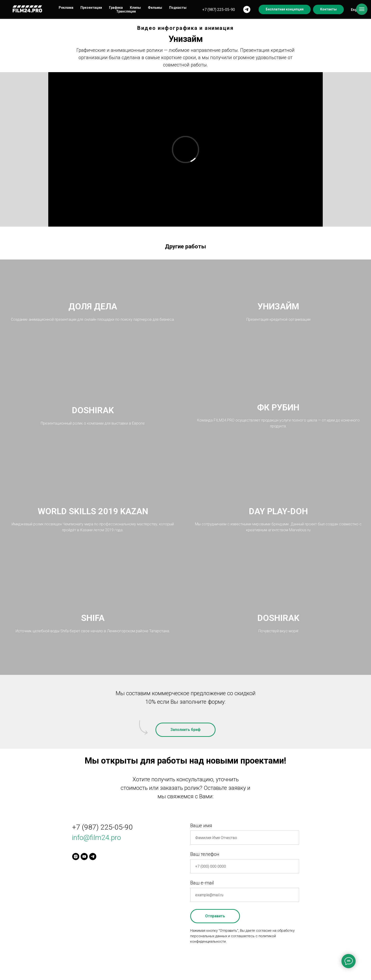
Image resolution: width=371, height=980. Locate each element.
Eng (354, 10)
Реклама (66, 8)
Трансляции (126, 11)
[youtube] (84, 857)
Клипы (135, 8)
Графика (116, 8)
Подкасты (178, 8)
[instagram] (76, 857)
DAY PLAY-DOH (278, 511)
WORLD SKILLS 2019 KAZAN (93, 511)
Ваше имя (201, 826)
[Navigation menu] (362, 9)
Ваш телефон (205, 854)
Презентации (91, 8)
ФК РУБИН (278, 408)
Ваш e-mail (202, 883)
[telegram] (247, 9)
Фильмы (155, 8)
